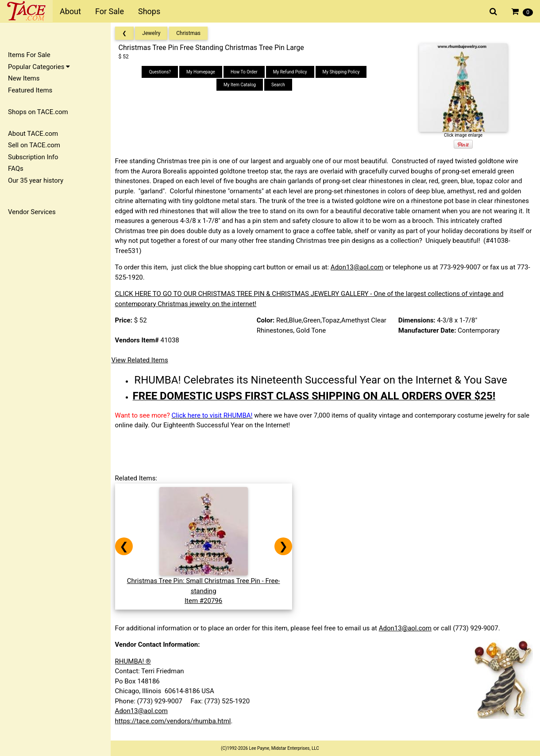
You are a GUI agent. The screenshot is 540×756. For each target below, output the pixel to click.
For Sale (110, 11)
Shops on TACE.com (38, 112)
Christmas (191, 33)
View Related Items (143, 360)
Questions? (162, 72)
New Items (24, 78)
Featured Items (30, 90)
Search (280, 85)
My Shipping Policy (343, 72)
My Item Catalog (241, 85)
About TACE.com (33, 134)
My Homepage (202, 72)
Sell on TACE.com (34, 145)
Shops (149, 11)
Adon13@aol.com (360, 267)
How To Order (246, 72)
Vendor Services (32, 212)
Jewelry (154, 33)
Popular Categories (39, 67)
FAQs (16, 169)
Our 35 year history (36, 180)
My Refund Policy (292, 72)
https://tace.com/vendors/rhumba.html (176, 721)
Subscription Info (33, 157)
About (70, 11)
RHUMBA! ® (136, 661)
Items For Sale (29, 55)
